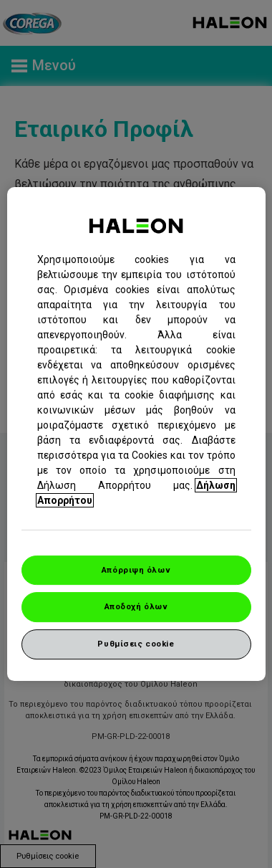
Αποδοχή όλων (136, 607)
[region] (136, 434)
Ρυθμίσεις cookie (136, 644)
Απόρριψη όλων (136, 570)
